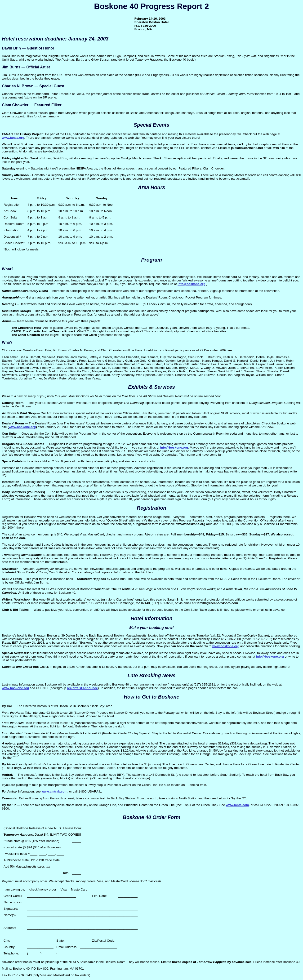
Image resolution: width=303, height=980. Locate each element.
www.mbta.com (237, 805)
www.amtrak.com (54, 791)
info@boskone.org (191, 284)
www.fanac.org (13, 138)
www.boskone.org (22, 427)
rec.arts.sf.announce (82, 688)
